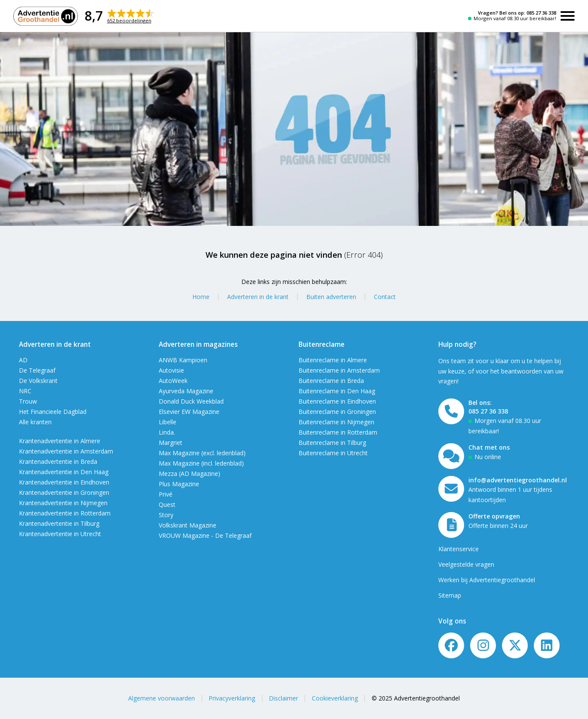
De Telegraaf (37, 370)
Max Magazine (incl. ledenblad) (201, 463)
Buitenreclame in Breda (331, 381)
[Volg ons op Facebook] (451, 645)
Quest (167, 505)
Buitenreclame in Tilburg (332, 443)
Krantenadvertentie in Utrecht (60, 534)
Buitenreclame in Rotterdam (338, 432)
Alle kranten (35, 422)
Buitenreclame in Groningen (337, 412)
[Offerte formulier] (451, 525)
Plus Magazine (179, 484)
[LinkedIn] (547, 645)
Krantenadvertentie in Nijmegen (63, 503)
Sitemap (450, 595)
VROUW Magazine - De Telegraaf (205, 535)
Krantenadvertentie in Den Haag (64, 472)
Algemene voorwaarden (162, 698)
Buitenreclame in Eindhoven (337, 401)
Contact (385, 297)
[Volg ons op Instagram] (483, 645)
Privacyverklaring (232, 698)
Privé (166, 494)
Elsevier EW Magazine (189, 412)
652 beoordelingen (129, 20)
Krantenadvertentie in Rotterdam (65, 513)
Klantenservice (459, 549)
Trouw (28, 401)
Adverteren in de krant (258, 297)
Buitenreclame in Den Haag (337, 391)
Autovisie (171, 370)
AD (23, 360)
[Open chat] (451, 456)
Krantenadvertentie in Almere (60, 441)
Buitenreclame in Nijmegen (336, 422)
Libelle (168, 422)
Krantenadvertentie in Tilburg (59, 523)
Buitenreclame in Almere (333, 360)
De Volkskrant (38, 381)
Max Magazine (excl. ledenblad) (202, 453)
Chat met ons (489, 447)
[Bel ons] (451, 411)
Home (201, 297)
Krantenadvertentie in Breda (58, 461)
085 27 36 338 (541, 13)
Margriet (171, 443)
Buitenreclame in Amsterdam (339, 370)
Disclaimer (283, 698)
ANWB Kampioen (183, 360)
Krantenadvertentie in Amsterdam (66, 451)
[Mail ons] (451, 489)
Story (166, 515)
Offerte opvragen (494, 516)
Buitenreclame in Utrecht (333, 453)
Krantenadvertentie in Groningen (64, 492)
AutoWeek (173, 381)
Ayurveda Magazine (186, 391)
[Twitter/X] (515, 645)
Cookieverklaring (335, 698)
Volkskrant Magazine (188, 525)
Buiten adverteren (331, 297)
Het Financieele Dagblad (53, 412)
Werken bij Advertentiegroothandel (487, 580)
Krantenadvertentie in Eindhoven (64, 482)
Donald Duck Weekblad (191, 401)
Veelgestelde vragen (466, 564)
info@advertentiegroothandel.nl (518, 480)
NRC (25, 391)
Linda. (167, 432)
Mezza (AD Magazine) (189, 474)
